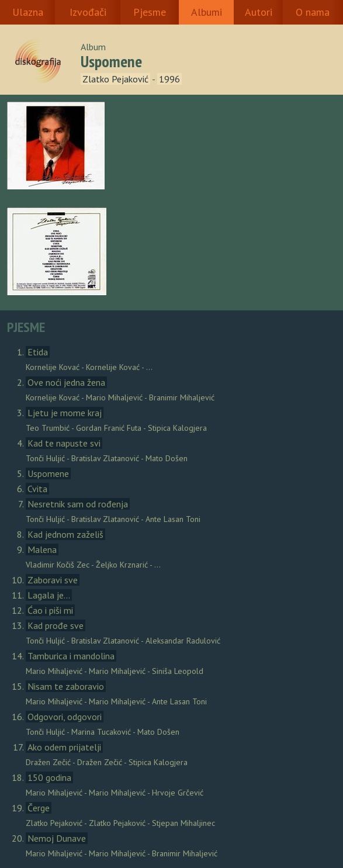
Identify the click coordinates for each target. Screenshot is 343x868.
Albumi (207, 12)
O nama (313, 12)
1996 (169, 79)
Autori (259, 12)
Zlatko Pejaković (115, 79)
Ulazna (28, 12)
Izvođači (88, 12)
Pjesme (150, 12)
